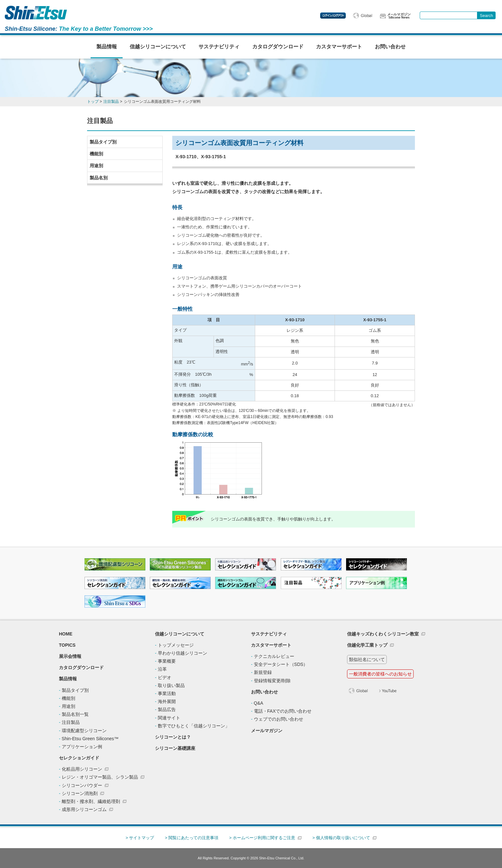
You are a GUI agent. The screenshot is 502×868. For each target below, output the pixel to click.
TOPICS (67, 645)
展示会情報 (70, 656)
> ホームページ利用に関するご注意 (262, 838)
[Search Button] (486, 15)
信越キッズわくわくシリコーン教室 (383, 634)
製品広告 (167, 709)
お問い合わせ (390, 47)
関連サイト (169, 718)
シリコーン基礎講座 (175, 748)
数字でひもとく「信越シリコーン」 (194, 726)
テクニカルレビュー (274, 656)
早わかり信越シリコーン (182, 653)
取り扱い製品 (171, 685)
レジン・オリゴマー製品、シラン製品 (100, 777)
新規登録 (263, 672)
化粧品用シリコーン (82, 769)
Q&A (259, 703)
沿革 (162, 669)
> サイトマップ (140, 838)
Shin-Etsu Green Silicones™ (90, 739)
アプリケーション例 (82, 747)
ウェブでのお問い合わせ (279, 719)
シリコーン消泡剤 (80, 793)
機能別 (96, 154)
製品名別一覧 (75, 714)
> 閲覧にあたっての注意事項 (192, 838)
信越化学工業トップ (367, 645)
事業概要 (167, 661)
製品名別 (99, 178)
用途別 (96, 166)
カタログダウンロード (278, 47)
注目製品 (71, 722)
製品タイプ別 (103, 142)
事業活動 (167, 693)
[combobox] (449, 15)
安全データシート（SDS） (281, 664)
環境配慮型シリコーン (84, 731)
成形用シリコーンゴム (84, 809)
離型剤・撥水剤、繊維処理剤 (91, 801)
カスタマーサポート (339, 47)
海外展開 (167, 701)
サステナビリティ (219, 47)
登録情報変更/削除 (272, 681)
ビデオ (165, 677)
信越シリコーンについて (158, 47)
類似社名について (367, 659)
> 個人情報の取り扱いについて (341, 838)
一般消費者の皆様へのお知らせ (380, 674)
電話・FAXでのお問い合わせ (283, 711)
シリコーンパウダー (82, 785)
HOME (66, 634)
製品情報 (107, 47)
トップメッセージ (176, 645)
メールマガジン (267, 731)
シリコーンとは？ (173, 737)
